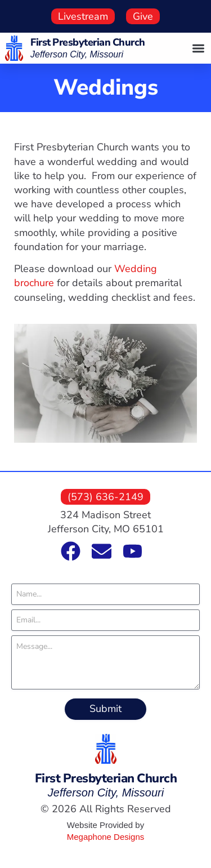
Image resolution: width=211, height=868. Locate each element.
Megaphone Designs (106, 837)
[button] (199, 48)
